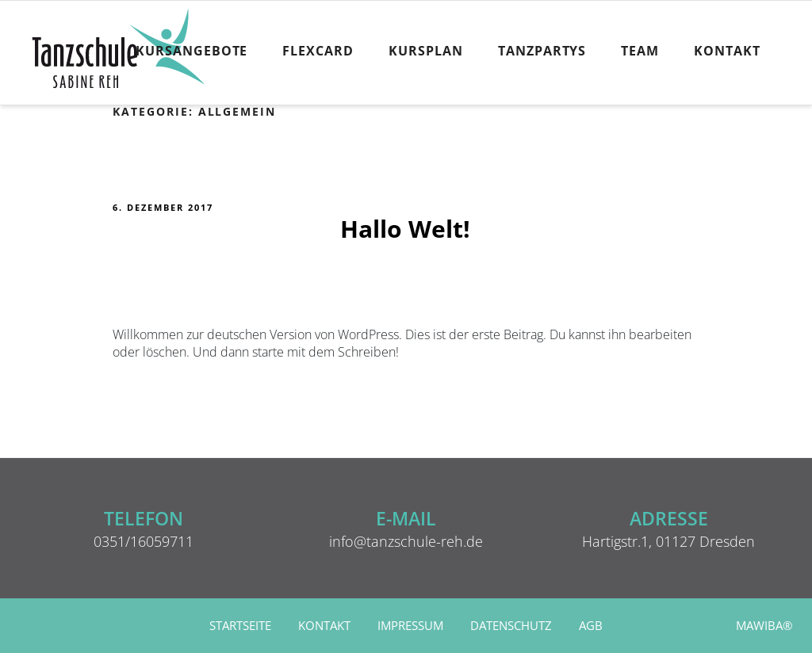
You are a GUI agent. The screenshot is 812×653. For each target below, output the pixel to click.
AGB (591, 626)
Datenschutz (511, 626)
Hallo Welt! (405, 229)
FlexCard (318, 51)
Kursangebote (192, 51)
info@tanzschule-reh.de (406, 541)
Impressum (410, 626)
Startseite (240, 626)
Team (640, 51)
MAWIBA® (764, 626)
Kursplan (426, 51)
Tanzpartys (542, 51)
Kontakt (727, 51)
